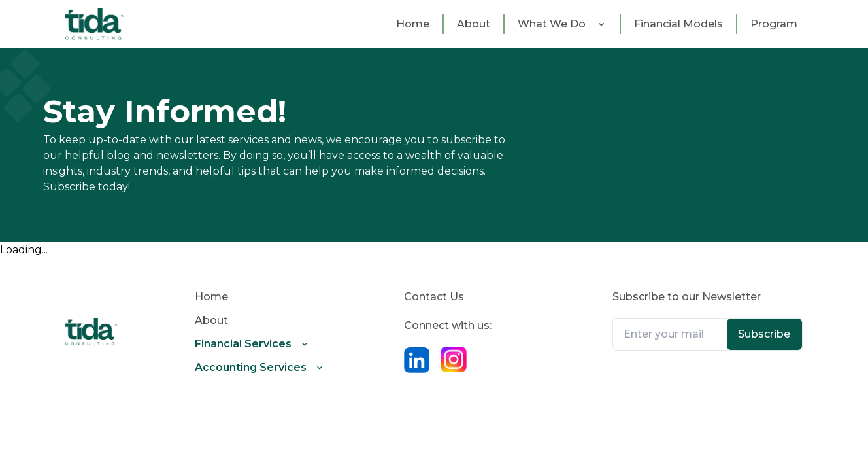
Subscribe (764, 334)
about (474, 24)
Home (413, 24)
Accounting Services (251, 367)
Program (774, 24)
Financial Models (678, 24)
